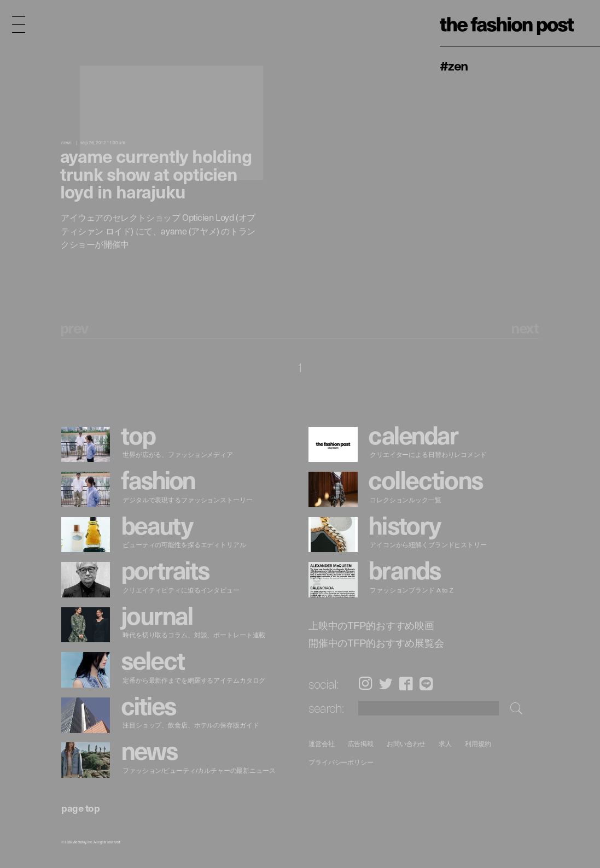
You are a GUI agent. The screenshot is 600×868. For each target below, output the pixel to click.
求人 (446, 744)
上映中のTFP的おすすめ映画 (371, 625)
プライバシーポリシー (341, 763)
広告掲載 (361, 744)
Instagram (365, 684)
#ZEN (454, 65)
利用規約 (479, 744)
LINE (426, 684)
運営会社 (322, 744)
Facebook (406, 684)
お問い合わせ (407, 744)
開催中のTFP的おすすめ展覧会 (376, 643)
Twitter (386, 684)
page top (80, 808)
